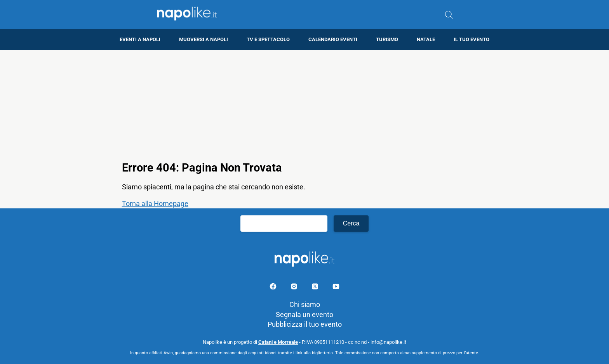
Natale (426, 39)
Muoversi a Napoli (204, 39)
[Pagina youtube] (336, 288)
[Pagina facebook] (274, 288)
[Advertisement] (304, 104)
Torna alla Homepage (155, 204)
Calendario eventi (333, 39)
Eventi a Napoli (140, 39)
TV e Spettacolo (268, 39)
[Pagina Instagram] (295, 288)
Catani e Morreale (278, 342)
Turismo (387, 39)
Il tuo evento (472, 39)
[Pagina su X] (316, 288)
